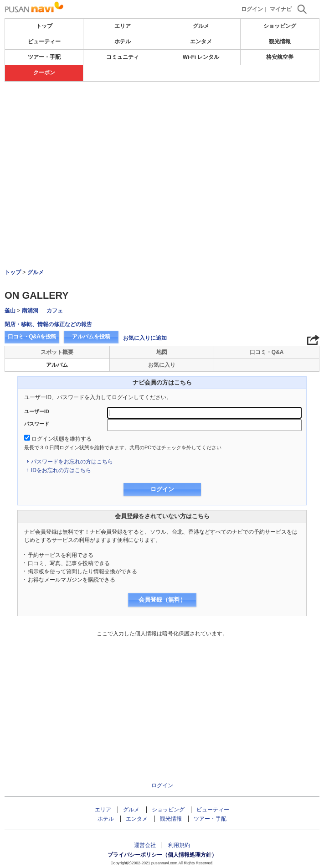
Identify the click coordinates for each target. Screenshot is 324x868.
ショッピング (280, 26)
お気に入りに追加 (145, 338)
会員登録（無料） (162, 600)
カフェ (55, 311)
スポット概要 (57, 352)
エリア (123, 26)
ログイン (252, 9)
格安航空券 (280, 57)
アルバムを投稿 (91, 337)
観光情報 (280, 42)
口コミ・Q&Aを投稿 (32, 337)
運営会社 (145, 845)
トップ (44, 26)
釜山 (10, 311)
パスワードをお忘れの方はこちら (72, 462)
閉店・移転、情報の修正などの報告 (48, 324)
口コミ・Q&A (267, 352)
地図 (162, 352)
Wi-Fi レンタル (201, 57)
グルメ (201, 26)
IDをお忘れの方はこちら (61, 470)
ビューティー (44, 42)
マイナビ (281, 9)
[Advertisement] (162, 150)
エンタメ (201, 42)
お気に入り (162, 365)
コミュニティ (123, 57)
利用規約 (179, 845)
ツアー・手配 (44, 57)
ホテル (123, 42)
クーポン (44, 73)
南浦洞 (30, 311)
